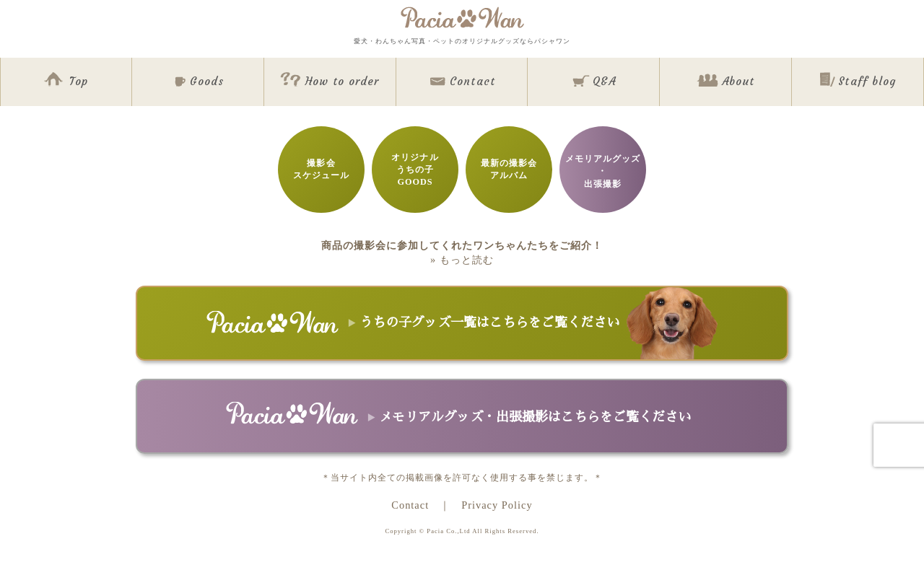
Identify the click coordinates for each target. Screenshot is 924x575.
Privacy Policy (497, 505)
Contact (410, 505)
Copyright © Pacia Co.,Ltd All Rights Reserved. (462, 531)
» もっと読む (462, 260)
